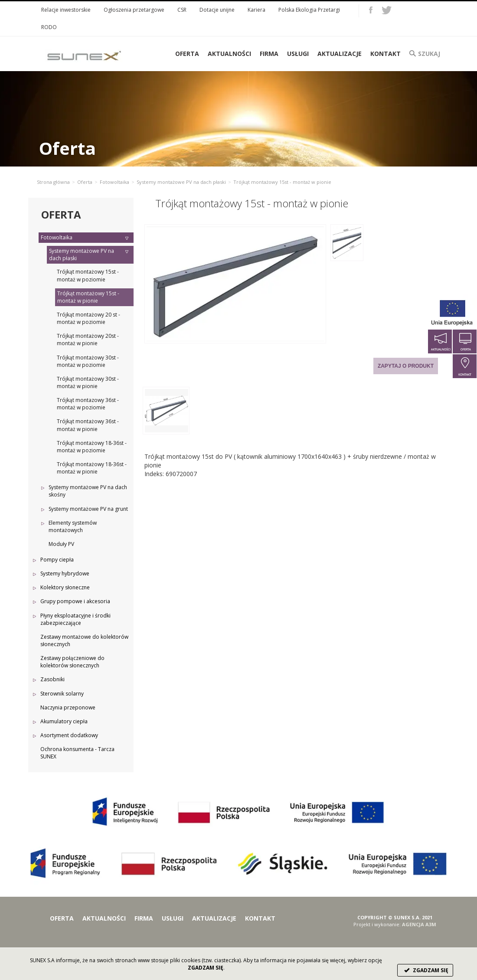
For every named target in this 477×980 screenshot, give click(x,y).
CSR (182, 10)
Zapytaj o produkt (406, 366)
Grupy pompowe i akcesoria (75, 601)
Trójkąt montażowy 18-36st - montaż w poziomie (92, 447)
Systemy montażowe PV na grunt (88, 509)
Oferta (85, 182)
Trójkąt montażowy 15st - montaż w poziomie (88, 275)
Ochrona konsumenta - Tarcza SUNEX (77, 753)
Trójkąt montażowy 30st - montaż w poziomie (88, 361)
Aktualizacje (340, 54)
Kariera (256, 10)
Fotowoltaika (114, 182)
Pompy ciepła (57, 560)
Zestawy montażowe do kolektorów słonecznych (84, 640)
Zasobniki (52, 679)
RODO (49, 27)
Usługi (298, 54)
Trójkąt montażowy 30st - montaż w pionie (88, 382)
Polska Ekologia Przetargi (309, 10)
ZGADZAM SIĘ (425, 970)
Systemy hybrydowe (65, 573)
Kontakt (386, 54)
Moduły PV (61, 544)
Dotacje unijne (217, 10)
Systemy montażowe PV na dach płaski (181, 182)
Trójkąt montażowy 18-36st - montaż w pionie (92, 468)
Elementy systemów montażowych (73, 526)
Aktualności (229, 54)
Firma (269, 54)
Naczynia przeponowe (68, 707)
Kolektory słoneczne (65, 587)
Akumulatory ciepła (64, 721)
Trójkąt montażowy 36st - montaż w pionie (88, 425)
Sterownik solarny (62, 694)
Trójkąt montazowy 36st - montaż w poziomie (88, 404)
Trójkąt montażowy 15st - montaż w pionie (88, 297)
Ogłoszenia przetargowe (134, 10)
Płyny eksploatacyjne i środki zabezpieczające (75, 619)
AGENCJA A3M (419, 924)
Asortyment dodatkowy (69, 735)
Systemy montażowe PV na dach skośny (88, 491)
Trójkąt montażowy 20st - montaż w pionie (88, 340)
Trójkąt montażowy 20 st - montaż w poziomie (88, 318)
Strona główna (53, 182)
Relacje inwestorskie (66, 10)
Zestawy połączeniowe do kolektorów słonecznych (72, 662)
